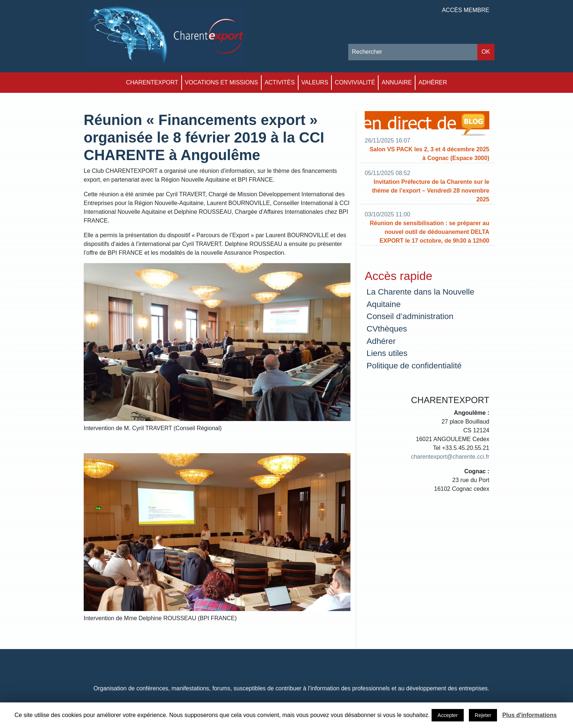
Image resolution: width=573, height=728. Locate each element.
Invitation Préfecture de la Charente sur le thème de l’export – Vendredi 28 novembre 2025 (431, 191)
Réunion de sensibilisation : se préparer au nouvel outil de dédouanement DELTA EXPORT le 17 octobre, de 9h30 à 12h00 (430, 232)
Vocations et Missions (221, 82)
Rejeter (483, 715)
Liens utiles (387, 353)
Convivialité (355, 82)
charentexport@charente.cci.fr (450, 457)
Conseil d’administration (410, 316)
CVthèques (387, 329)
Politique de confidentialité (414, 366)
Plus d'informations (530, 715)
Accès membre (466, 10)
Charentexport (152, 82)
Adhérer (433, 82)
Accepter (447, 715)
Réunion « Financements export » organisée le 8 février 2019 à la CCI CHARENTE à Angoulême (204, 137)
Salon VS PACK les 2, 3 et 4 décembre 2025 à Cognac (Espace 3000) (429, 154)
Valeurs (315, 82)
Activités (280, 82)
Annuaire (397, 82)
